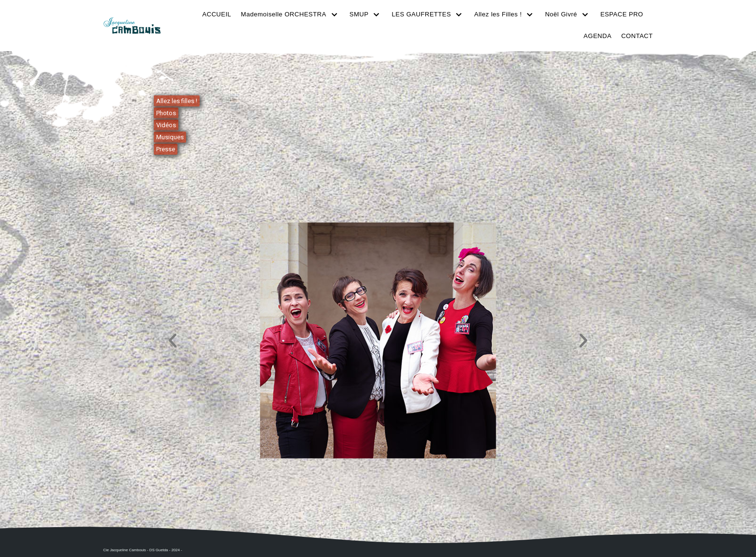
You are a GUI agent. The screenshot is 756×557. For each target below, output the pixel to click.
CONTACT (637, 36)
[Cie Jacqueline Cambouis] (132, 26)
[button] (173, 341)
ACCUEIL (218, 14)
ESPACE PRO (622, 14)
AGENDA (598, 36)
